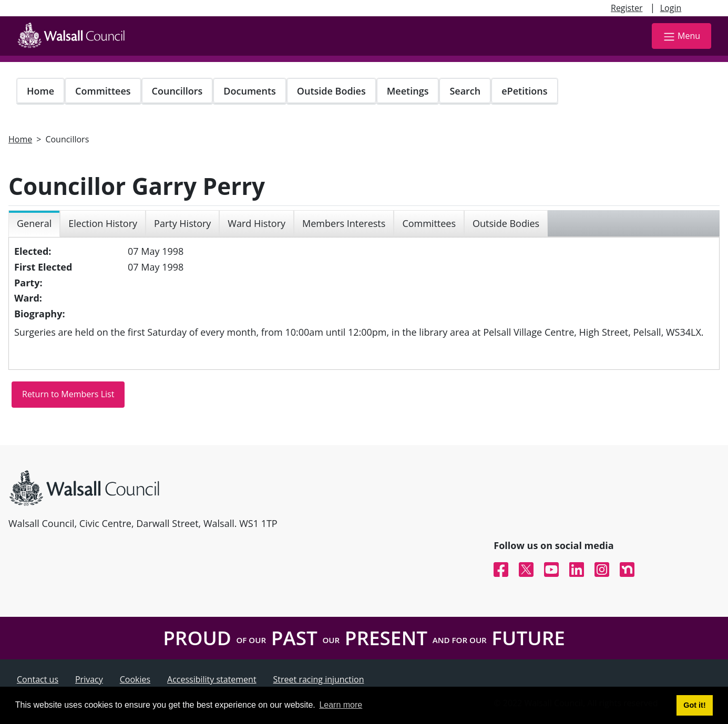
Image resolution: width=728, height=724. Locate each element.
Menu (681, 37)
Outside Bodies (331, 91)
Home (40, 91)
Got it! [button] (694, 705)
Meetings (408, 91)
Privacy (89, 679)
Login (671, 8)
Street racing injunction (319, 679)
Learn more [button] (341, 705)
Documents (249, 91)
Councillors (177, 91)
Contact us (38, 679)
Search (465, 91)
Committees (103, 91)
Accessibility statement (212, 679)
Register (627, 8)
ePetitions (524, 91)
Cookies (135, 679)
